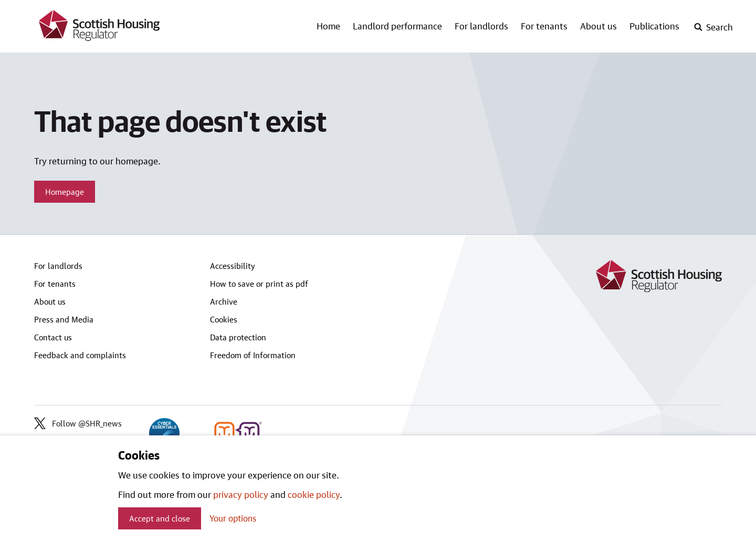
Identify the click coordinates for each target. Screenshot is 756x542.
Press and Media (64, 319)
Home (328, 26)
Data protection (238, 337)
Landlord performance (397, 26)
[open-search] (713, 27)
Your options (233, 518)
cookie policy (314, 494)
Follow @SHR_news (78, 423)
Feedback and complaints (80, 355)
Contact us (53, 337)
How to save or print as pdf (259, 284)
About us (598, 26)
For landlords (481, 26)
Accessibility (233, 266)
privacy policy (241, 494)
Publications (654, 26)
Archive (224, 301)
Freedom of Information (253, 355)
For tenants (544, 26)
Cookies (224, 319)
